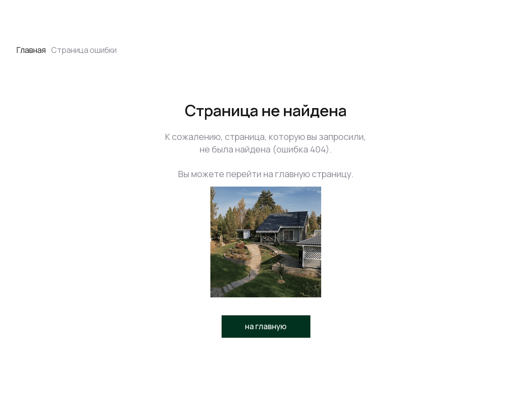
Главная (31, 50)
